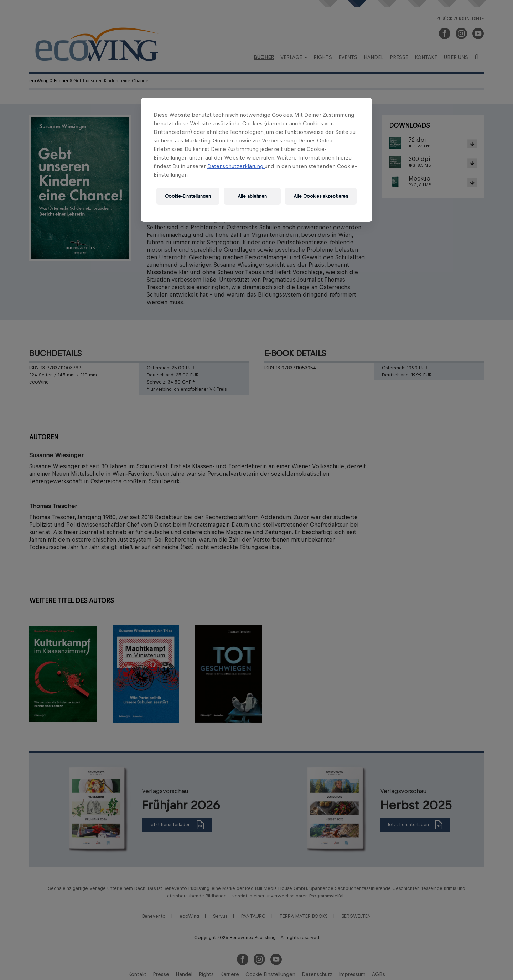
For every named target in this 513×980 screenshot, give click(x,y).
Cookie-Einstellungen (188, 196)
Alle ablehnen (252, 196)
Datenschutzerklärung (236, 166)
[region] (256, 160)
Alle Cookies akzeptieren (321, 196)
